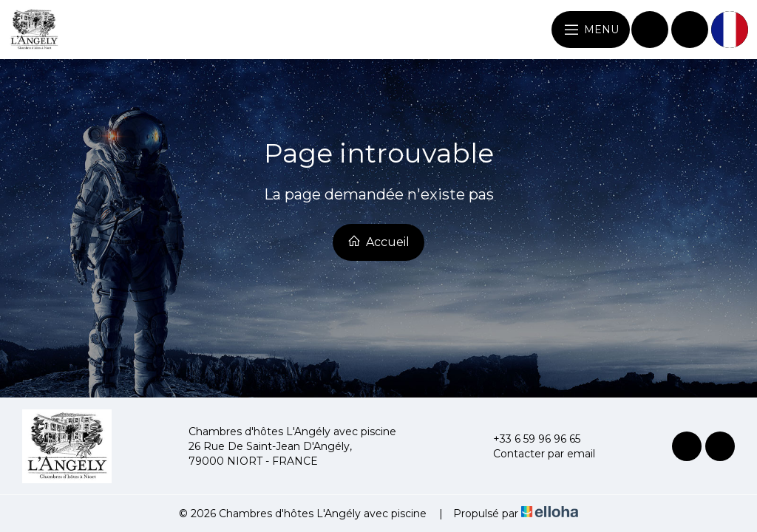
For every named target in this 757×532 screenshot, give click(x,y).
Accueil (378, 242)
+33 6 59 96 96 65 (528, 439)
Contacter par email (536, 454)
